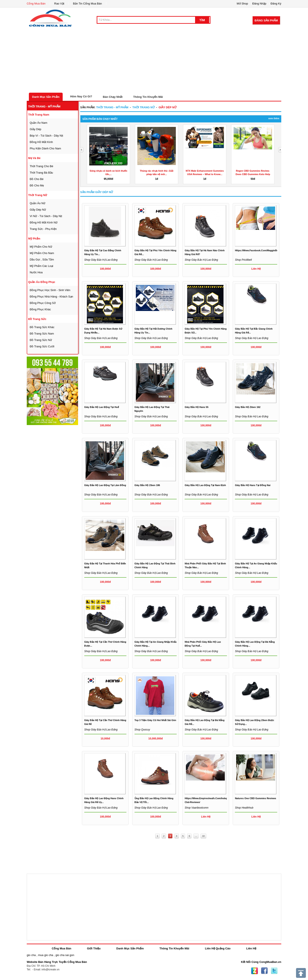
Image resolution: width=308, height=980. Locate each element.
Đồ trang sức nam (42, 334)
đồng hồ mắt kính (41, 142)
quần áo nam (38, 123)
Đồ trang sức (37, 319)
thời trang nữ (38, 195)
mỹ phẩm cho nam (42, 253)
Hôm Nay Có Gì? (81, 96)
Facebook (264, 971)
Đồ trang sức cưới (42, 346)
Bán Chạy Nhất (113, 97)
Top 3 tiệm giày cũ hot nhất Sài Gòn (155, 720)
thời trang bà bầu (41, 173)
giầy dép (36, 129)
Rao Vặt (59, 4)
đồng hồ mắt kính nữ (44, 222)
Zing (255, 971)
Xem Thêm (274, 118)
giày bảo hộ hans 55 (196, 407)
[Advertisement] (154, 61)
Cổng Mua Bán (36, 4)
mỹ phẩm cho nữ (41, 247)
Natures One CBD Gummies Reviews (255, 798)
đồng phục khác (40, 309)
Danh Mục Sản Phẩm (46, 97)
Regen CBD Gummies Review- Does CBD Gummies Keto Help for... (253, 174)
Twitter (274, 971)
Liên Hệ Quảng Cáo (218, 948)
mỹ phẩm (34, 239)
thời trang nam (39, 115)
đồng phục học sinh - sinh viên (50, 290)
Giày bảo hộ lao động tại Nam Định (205, 485)
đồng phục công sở (43, 303)
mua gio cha (46, 955)
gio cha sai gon (65, 955)
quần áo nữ (38, 203)
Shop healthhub (244, 808)
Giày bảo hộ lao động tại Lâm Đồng (105, 485)
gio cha (31, 955)
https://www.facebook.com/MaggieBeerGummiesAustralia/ (268, 250)
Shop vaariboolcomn (196, 808)
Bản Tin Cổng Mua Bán (87, 4)
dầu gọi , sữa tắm (42, 259)
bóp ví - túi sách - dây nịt (46, 136)
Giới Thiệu (94, 948)
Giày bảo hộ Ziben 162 (248, 407)
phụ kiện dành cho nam (45, 148)
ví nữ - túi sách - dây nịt (46, 216)
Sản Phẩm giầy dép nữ (97, 192)
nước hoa (36, 272)
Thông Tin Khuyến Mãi (148, 97)
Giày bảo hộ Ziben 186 (147, 485)
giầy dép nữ (38, 210)
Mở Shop (242, 4)
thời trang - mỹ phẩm (44, 106)
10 (203, 836)
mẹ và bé (34, 158)
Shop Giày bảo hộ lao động (101, 260)
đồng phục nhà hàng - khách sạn (51, 297)
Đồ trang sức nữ (41, 340)
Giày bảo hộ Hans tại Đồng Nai (253, 485)
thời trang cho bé (41, 166)
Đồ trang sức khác (42, 327)
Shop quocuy (142, 730)
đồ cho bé (37, 179)
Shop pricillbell (243, 260)
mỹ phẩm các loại (41, 266)
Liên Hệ (251, 948)
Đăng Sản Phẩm (266, 20)
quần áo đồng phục (42, 282)
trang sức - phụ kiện (43, 229)
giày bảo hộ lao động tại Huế (102, 407)
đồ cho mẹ (37, 185)
